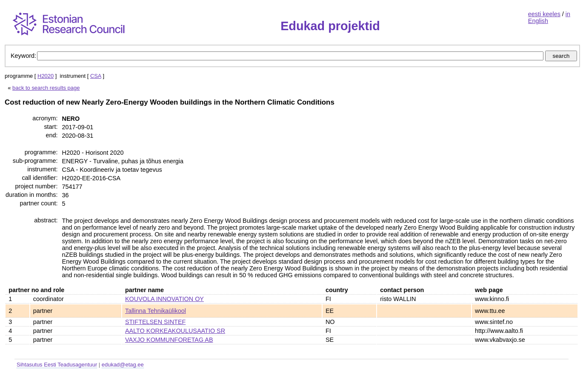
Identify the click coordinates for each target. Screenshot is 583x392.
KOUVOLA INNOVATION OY (164, 299)
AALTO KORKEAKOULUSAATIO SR (175, 331)
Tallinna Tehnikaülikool (156, 311)
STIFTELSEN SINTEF (155, 322)
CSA (96, 76)
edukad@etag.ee (123, 365)
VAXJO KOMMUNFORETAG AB (169, 340)
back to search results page (46, 88)
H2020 (46, 76)
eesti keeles (544, 14)
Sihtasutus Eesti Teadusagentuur (57, 365)
